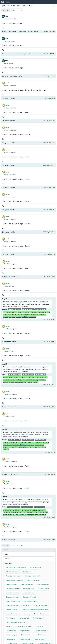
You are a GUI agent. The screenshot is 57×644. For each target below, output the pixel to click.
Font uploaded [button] (38, 618)
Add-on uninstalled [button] (12, 572)
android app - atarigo (18, 5)
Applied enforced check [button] (33, 576)
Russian (28, 135)
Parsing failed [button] (11, 639)
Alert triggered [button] (27, 572)
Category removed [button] (27, 584)
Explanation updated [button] (13, 614)
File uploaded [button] (45, 614)
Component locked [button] (29, 597)
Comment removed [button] (12, 593)
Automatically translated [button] (14, 580)
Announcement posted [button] (14, 576)
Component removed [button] (13, 601)
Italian (27, 201)
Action (5, 554)
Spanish (28, 224)
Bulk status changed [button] (33, 580)
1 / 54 (13, 10)
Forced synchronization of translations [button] (19, 626)
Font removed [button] (24, 618)
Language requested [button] (41, 631)
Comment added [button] (43, 589)
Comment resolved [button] (29, 593)
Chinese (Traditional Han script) (36, 90)
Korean (27, 179)
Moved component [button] (41, 635)
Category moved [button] (11, 584)
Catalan (28, 246)
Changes (30, 5)
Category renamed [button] (43, 584)
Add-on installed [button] (35, 568)
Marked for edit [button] (26, 635)
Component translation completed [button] (18, 605)
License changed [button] (11, 635)
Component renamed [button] (31, 601)
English (5, 299)
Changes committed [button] (13, 589)
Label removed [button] (11, 631)
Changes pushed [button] (29, 589)
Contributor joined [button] (12, 610)
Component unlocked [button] (40, 605)
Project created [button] (25, 639)
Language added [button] (25, 631)
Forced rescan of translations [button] (16, 622)
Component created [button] (13, 597)
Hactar (6, 2)
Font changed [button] (11, 618)
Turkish (27, 112)
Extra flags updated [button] (30, 614)
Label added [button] (39, 626)
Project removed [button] (39, 639)
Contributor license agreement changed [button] (35, 610)
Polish (27, 157)
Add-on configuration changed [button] (16, 568)
